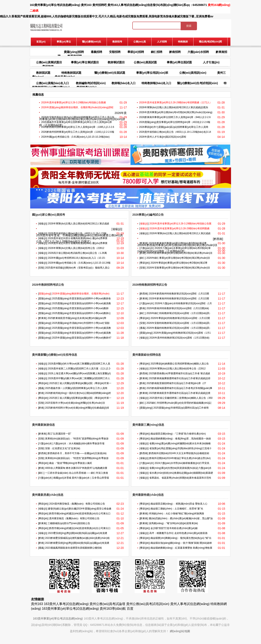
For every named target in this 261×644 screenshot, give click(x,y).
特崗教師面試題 (71, 73)
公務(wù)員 (140, 42)
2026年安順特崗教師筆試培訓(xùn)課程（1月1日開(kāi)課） (179, 323)
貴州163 (86, 5)
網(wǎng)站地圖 (180, 631)
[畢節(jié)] (145, 263)
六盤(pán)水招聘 (198, 52)
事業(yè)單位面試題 (179, 62)
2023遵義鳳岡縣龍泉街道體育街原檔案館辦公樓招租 (74, 548)
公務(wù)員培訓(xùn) (193, 73)
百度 (130, 609)
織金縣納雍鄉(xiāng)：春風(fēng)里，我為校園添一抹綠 (181, 439)
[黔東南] (144, 243)
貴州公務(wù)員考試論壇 (107, 604)
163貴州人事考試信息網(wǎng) (66, 604)
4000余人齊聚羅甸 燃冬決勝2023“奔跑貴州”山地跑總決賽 (76, 468)
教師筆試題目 (116, 62)
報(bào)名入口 (44, 50)
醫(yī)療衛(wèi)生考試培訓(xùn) (197, 83)
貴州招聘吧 (100, 5)
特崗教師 (183, 42)
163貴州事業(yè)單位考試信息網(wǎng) (55, 5)
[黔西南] (218, 239)
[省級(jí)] (43, 224)
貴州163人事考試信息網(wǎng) (127, 5)
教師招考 (117, 42)
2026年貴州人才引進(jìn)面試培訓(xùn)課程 (163, 137)
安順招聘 (115, 52)
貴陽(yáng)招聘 (74, 52)
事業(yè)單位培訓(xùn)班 (152, 73)
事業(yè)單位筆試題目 (85, 62)
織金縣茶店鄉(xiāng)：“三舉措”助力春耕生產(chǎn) (178, 434)
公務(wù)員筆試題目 (49, 62)
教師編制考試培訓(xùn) (91, 83)
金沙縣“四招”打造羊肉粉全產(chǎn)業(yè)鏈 (174, 528)
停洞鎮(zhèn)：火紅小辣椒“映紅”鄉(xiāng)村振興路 (176, 514)
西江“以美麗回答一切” (59, 434)
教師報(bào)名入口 (124, 83)
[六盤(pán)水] (147, 248)
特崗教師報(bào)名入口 (156, 83)
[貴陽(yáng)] (45, 299)
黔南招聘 (175, 52)
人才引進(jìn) (211, 62)
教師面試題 (43, 73)
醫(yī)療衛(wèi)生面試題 (110, 73)
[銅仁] (143, 258)
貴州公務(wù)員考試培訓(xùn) (148, 604)
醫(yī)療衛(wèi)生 (92, 42)
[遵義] (143, 328)
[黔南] (143, 253)
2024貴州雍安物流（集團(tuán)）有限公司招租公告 (77, 504)
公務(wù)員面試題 (145, 62)
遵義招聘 (96, 52)
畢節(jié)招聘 (136, 52)
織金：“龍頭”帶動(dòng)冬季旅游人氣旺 (71, 463)
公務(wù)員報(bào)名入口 (53, 83)
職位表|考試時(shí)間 (211, 42)
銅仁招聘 (157, 52)
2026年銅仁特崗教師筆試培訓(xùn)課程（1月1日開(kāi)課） (179, 313)
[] (144, 224)
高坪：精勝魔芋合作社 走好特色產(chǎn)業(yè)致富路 (178, 533)
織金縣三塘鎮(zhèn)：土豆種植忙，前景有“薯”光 (177, 509)
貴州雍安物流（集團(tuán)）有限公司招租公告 (74, 518)
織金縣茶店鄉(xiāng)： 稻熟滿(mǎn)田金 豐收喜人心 (179, 504)
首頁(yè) (41, 42)
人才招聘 (162, 42)
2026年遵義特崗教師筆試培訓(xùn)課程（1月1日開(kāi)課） (179, 328)
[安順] (41, 268)
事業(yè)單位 (64, 42)
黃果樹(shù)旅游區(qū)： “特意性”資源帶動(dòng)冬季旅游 (77, 439)
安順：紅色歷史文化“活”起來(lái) (63, 448)
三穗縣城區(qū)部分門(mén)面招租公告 (69, 523)
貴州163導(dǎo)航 (113, 609)
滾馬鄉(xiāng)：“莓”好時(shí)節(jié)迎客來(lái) (173, 523)
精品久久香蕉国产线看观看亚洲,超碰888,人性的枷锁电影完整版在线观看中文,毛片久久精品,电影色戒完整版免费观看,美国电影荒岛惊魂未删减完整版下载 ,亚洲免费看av (107, 16)
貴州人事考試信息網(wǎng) (190, 604)
